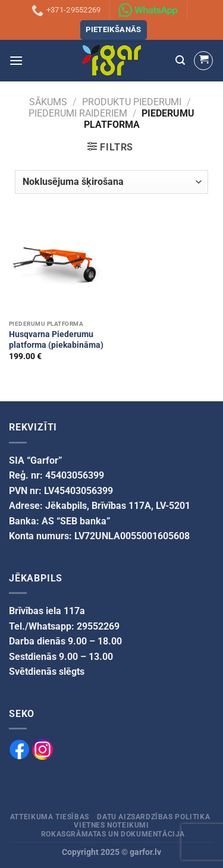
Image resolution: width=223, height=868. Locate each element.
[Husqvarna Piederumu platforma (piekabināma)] (57, 266)
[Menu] (16, 60)
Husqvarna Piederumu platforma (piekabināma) (56, 339)
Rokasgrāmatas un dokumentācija (113, 834)
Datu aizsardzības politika (153, 817)
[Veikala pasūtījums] (111, 182)
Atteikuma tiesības (50, 817)
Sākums (48, 102)
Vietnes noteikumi (111, 825)
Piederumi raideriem (78, 113)
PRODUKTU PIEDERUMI (132, 102)
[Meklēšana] (180, 60)
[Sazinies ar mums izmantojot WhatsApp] (148, 10)
